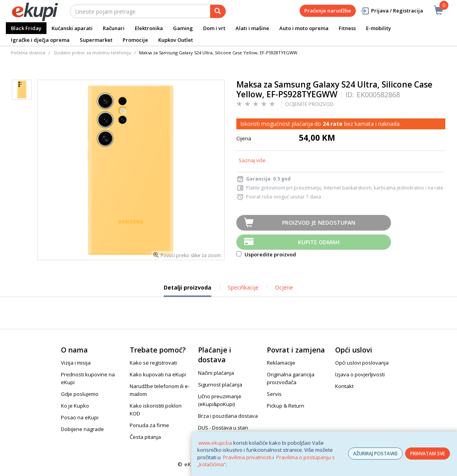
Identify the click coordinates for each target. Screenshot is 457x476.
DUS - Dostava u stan (223, 428)
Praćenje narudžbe (328, 11)
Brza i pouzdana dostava (228, 416)
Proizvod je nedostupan (319, 223)
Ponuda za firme (149, 425)
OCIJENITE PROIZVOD (309, 104)
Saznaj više (252, 160)
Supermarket (96, 40)
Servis (274, 394)
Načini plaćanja (216, 373)
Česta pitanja (145, 437)
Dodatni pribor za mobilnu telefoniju (93, 53)
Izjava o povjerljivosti (360, 374)
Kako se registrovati (153, 363)
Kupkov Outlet (176, 40)
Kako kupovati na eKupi (158, 374)
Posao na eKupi (80, 417)
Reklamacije (281, 363)
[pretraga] (218, 11)
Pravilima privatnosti (247, 457)
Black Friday (26, 28)
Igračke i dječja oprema (40, 40)
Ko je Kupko (75, 406)
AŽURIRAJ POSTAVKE (375, 454)
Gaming (183, 28)
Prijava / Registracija (392, 11)
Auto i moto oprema (304, 28)
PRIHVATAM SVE (428, 454)
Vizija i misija (76, 363)
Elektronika (149, 28)
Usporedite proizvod (266, 254)
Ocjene (284, 287)
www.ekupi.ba (215, 443)
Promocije (135, 40)
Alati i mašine (252, 28)
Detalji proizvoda (187, 290)
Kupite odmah (319, 242)
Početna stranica (28, 53)
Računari (114, 28)
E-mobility (378, 28)
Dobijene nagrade (82, 429)
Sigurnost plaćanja (220, 385)
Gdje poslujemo (80, 394)
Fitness (347, 28)
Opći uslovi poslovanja (362, 363)
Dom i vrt (214, 28)
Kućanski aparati (72, 28)
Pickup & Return (286, 406)
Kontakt (344, 386)
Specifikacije (243, 287)
